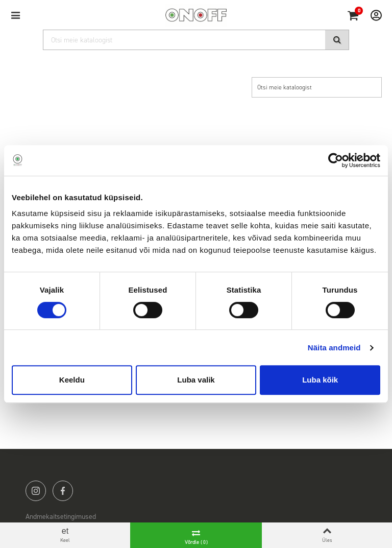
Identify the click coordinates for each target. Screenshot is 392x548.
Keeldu (72, 380)
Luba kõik (320, 380)
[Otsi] (196, 40)
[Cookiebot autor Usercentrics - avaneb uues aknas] (336, 160)
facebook (63, 491)
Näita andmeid (334, 348)
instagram (36, 491)
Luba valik (196, 380)
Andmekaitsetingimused (61, 517)
